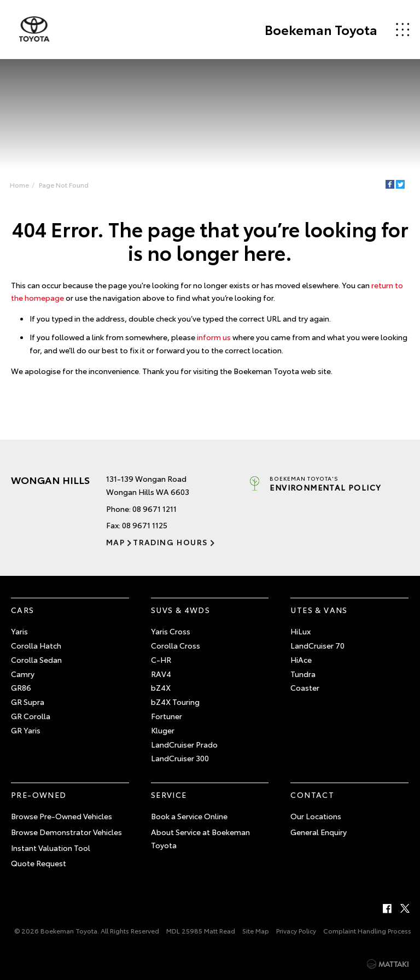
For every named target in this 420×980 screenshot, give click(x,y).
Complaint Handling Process (367, 931)
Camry (23, 674)
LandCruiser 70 (317, 645)
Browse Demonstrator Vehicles (66, 832)
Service (169, 795)
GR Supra (28, 702)
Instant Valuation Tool (51, 848)
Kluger (163, 730)
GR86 (21, 688)
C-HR (161, 660)
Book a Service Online (189, 816)
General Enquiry (319, 832)
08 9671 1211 (154, 509)
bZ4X (161, 688)
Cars (23, 610)
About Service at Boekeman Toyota (200, 838)
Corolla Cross (176, 645)
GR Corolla (31, 716)
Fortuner (167, 716)
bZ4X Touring (175, 702)
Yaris (19, 631)
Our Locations (316, 816)
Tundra (303, 674)
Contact (312, 795)
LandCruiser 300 (180, 759)
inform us (214, 337)
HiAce (301, 660)
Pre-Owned (39, 795)
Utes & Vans (319, 610)
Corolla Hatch (36, 645)
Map (115, 542)
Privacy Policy (296, 931)
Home (19, 185)
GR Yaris (26, 730)
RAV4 (161, 674)
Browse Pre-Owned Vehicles (62, 816)
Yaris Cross (171, 631)
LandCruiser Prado (184, 744)
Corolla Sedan (36, 660)
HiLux (301, 631)
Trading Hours (170, 542)
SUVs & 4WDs (180, 610)
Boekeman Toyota (321, 30)
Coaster (305, 688)
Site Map (256, 931)
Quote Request (39, 863)
